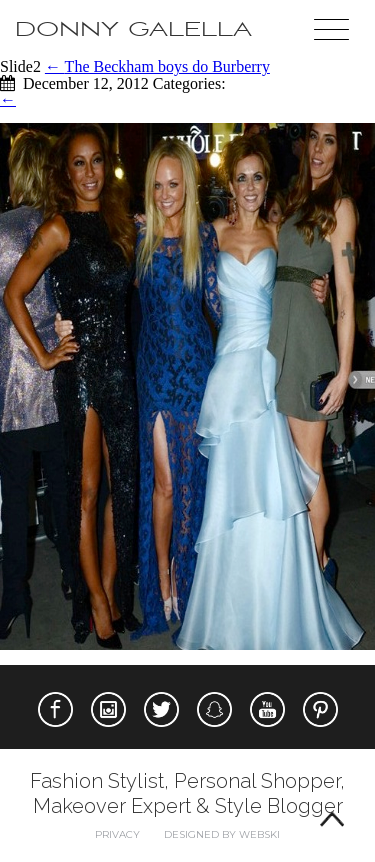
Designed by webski (222, 834)
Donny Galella (133, 29)
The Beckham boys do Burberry (157, 66)
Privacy (117, 834)
